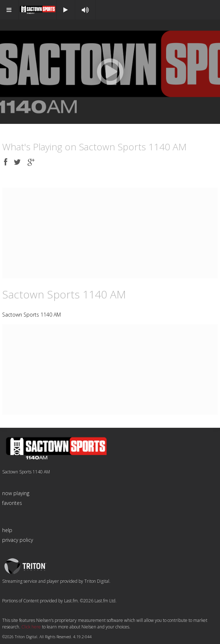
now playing (16, 493)
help (7, 530)
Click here (31, 627)
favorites (12, 503)
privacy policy (18, 540)
